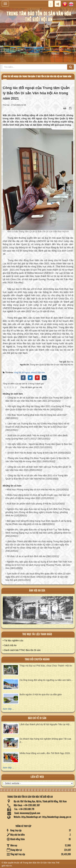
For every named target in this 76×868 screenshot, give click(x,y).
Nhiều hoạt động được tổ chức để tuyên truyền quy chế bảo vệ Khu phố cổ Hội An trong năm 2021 (38, 497)
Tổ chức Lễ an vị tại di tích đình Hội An (26, 556)
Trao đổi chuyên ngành (37, 659)
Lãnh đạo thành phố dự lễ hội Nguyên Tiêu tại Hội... (45, 724)
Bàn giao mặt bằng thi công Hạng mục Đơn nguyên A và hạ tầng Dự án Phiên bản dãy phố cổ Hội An (38, 523)
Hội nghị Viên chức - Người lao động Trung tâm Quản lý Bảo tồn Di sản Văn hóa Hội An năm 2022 (39, 446)
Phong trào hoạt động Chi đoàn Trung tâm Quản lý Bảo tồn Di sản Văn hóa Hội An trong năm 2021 (37, 460)
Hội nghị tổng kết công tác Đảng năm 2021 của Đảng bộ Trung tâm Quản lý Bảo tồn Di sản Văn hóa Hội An (38, 408)
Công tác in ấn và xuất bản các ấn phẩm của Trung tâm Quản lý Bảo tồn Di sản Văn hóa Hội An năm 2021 (39, 399)
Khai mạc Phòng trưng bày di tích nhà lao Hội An (31, 490)
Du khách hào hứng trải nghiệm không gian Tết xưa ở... (45, 740)
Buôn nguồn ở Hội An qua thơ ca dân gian (41, 694)
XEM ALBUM (38, 612)
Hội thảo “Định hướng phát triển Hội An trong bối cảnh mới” (37, 415)
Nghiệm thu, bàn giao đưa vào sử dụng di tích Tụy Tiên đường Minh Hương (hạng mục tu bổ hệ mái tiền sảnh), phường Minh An (38, 531)
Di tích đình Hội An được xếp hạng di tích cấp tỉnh (32, 453)
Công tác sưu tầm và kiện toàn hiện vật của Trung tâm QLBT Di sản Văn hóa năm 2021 (38, 468)
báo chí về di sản (37, 718)
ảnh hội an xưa (37, 591)
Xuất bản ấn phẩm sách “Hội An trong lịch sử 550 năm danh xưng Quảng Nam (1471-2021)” (37, 437)
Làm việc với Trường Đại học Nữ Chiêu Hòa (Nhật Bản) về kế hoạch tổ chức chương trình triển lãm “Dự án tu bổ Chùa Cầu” (37, 425)
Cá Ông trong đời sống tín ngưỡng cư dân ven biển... (46, 680)
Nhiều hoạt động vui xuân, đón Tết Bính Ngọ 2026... (46, 753)
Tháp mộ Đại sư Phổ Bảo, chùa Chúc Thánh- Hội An (46, 666)
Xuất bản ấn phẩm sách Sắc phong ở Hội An (29, 504)
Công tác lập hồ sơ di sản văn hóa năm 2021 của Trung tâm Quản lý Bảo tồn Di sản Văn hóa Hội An (37, 477)
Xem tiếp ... (8, 709)
